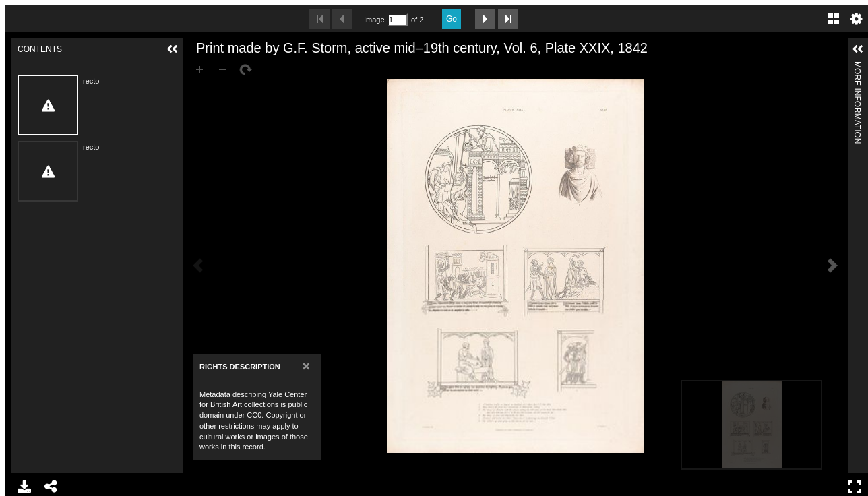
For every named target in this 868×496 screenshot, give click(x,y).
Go (452, 19)
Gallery (834, 19)
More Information (857, 67)
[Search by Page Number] (398, 20)
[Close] (306, 366)
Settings (857, 19)
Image (374, 20)
